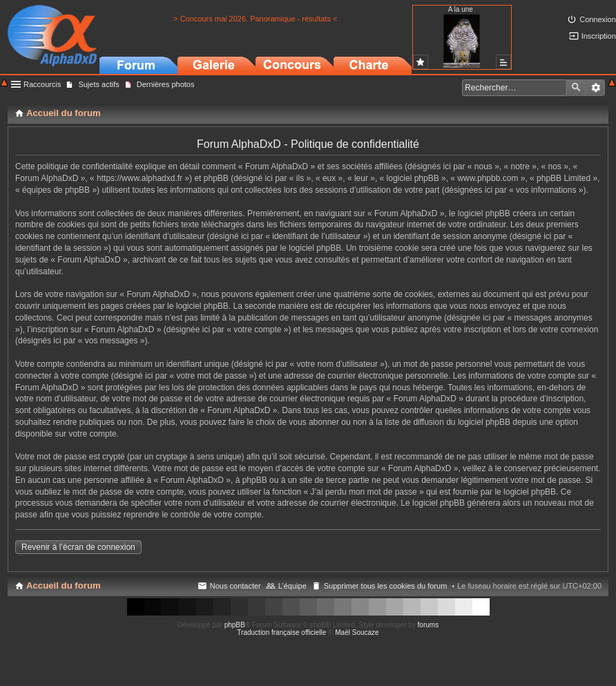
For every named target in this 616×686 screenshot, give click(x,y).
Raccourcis (42, 84)
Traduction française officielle (281, 632)
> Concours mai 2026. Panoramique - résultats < (255, 19)
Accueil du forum (64, 585)
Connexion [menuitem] (598, 19)
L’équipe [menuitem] (292, 586)
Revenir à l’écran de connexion (78, 547)
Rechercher (576, 88)
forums (429, 625)
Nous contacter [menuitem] (235, 586)
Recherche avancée (596, 88)
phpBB (235, 625)
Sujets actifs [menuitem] (98, 84)
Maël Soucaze (357, 632)
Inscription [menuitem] (599, 36)
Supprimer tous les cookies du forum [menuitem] (386, 586)
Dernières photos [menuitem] (166, 84)
